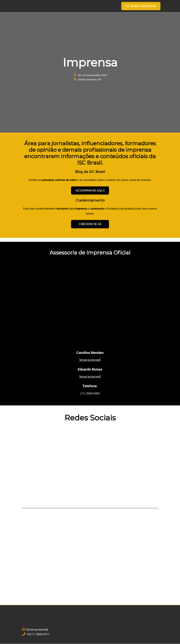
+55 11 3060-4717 (38, 635)
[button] (141, 6)
